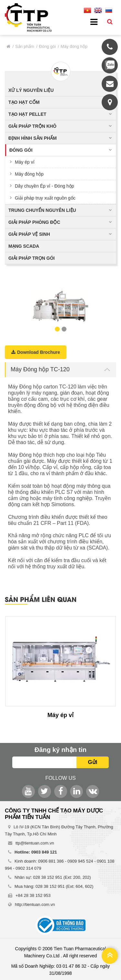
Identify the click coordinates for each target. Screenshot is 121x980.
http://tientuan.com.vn (35, 904)
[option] (60, 305)
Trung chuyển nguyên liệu (42, 210)
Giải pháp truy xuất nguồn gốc (45, 198)
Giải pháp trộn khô (32, 126)
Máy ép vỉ (25, 162)
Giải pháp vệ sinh (29, 234)
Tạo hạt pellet (27, 114)
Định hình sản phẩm (33, 138)
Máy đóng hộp (29, 174)
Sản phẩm (25, 46)
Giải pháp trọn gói (31, 258)
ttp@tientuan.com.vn (35, 843)
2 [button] (64, 329)
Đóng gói (47, 46)
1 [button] (57, 329)
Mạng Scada (24, 246)
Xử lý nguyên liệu (31, 90)
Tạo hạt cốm (24, 102)
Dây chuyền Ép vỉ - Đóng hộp (44, 186)
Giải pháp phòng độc (34, 222)
